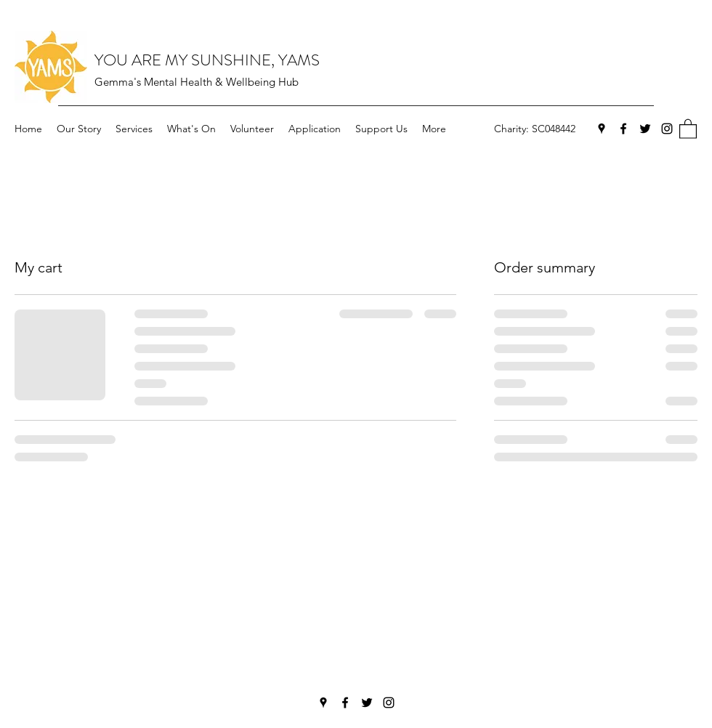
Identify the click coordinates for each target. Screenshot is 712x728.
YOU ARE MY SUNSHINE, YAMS (207, 60)
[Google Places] (602, 129)
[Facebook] (623, 129)
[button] (688, 128)
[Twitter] (645, 129)
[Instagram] (667, 129)
